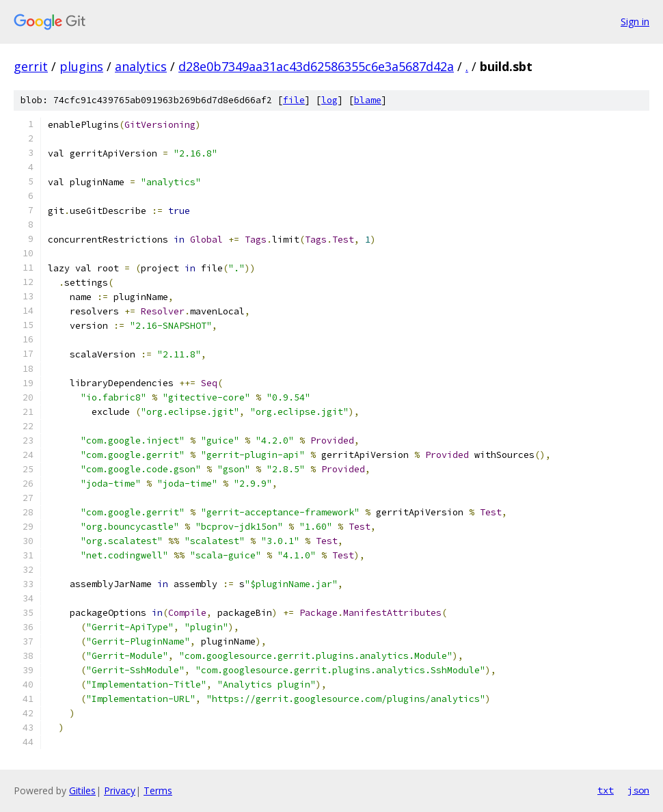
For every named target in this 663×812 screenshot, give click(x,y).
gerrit (31, 66)
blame (368, 100)
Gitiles (82, 790)
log (329, 100)
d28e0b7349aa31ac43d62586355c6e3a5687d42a (316, 66)
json (638, 790)
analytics (141, 66)
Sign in (635, 22)
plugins (81, 66)
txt (606, 790)
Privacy (120, 790)
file (294, 100)
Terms (158, 790)
